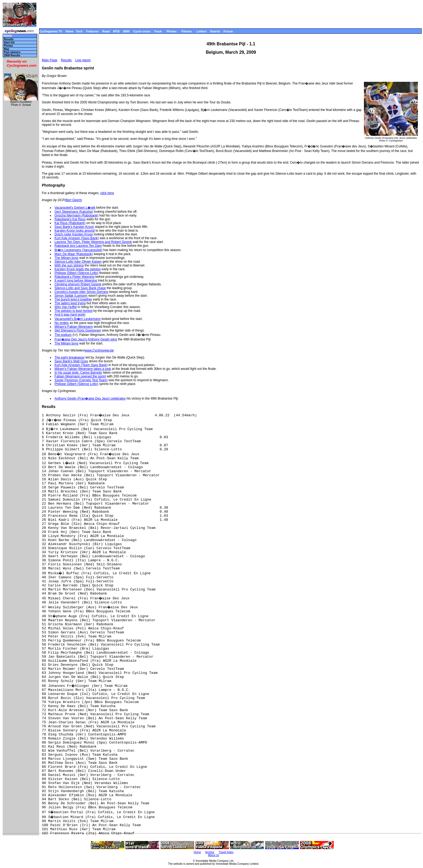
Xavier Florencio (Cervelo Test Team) (81, 380)
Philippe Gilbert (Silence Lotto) (76, 384)
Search (215, 31)
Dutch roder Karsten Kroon (74, 234)
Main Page (50, 60)
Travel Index (226, 852)
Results (9, 39)
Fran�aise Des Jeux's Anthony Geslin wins (86, 339)
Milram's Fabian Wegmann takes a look (83, 369)
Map (6, 49)
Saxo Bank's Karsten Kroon (74, 227)
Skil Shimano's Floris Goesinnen (78, 330)
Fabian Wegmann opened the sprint (80, 376)
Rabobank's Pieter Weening (74, 277)
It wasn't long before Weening (76, 281)
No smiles (62, 323)
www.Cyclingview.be (99, 350)
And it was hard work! (70, 315)
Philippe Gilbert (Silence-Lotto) (76, 273)
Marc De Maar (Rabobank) (74, 254)
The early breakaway (69, 357)
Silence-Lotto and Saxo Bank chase (80, 288)
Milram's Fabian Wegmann (74, 327)
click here (107, 193)
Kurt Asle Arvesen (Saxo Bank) (77, 238)
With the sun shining (69, 265)
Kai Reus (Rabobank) (70, 223)
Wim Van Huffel (66, 307)
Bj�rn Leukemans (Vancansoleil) (78, 250)
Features (93, 31)
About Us (214, 855)
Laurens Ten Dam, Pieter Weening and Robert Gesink (93, 242)
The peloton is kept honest (74, 311)
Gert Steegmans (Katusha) (74, 212)
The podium (63, 335)
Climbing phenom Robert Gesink (78, 284)
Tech (79, 31)
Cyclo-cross (142, 31)
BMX (127, 31)
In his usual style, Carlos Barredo (78, 373)
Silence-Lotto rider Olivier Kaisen (78, 262)
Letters (202, 31)
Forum (228, 31)
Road (106, 31)
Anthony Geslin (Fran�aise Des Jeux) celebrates (90, 398)
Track (158, 31)
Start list (9, 43)
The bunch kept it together (73, 299)
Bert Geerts (74, 200)
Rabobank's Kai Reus (70, 219)
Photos (171, 31)
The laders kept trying (70, 303)
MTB (117, 31)
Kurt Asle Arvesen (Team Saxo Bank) (81, 365)
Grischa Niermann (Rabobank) (76, 215)
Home (7, 36)
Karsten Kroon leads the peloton (78, 269)
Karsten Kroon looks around (75, 231)
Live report (83, 60)
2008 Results (12, 55)
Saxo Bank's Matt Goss (71, 361)
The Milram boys (66, 258)
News (70, 31)
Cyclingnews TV (51, 31)
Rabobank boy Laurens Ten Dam (78, 246)
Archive (210, 852)
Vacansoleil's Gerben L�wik (75, 208)
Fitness (187, 31)
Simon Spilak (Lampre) (71, 296)
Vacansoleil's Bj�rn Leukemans (78, 319)
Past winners (12, 52)
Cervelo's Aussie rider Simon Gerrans (81, 292)
